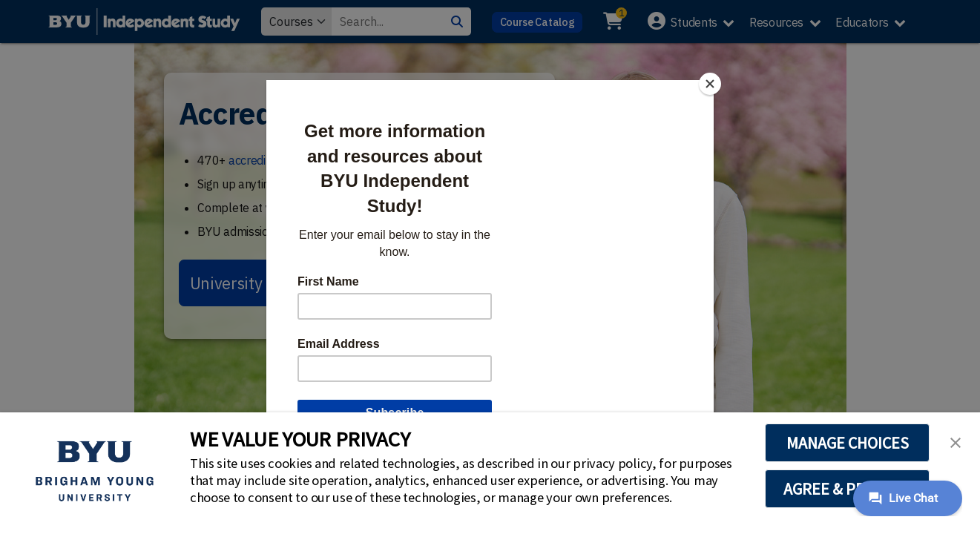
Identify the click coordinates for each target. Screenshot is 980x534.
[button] (956, 441)
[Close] (710, 84)
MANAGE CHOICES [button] (848, 443)
